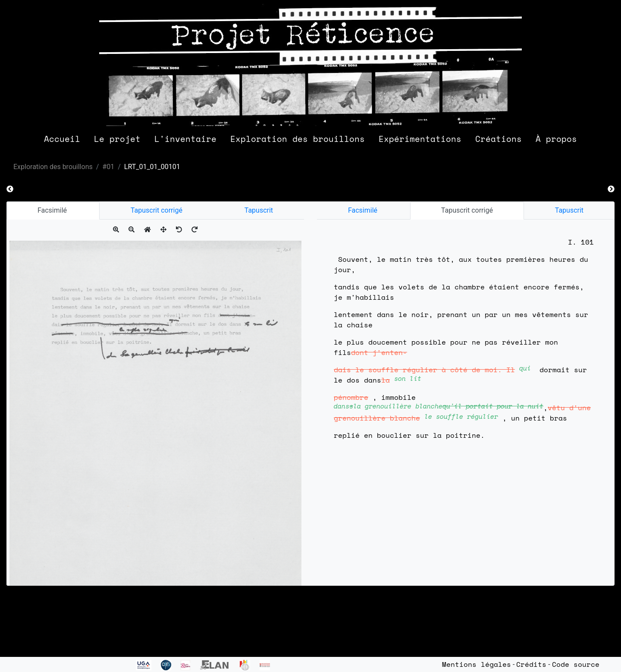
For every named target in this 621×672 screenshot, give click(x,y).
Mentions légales (477, 664)
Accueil (62, 139)
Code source (576, 664)
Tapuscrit (259, 210)
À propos (556, 139)
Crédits (531, 664)
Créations (499, 139)
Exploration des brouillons (298, 139)
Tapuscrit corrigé (157, 210)
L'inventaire (185, 139)
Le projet (117, 139)
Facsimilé (53, 210)
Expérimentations (420, 139)
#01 (108, 167)
